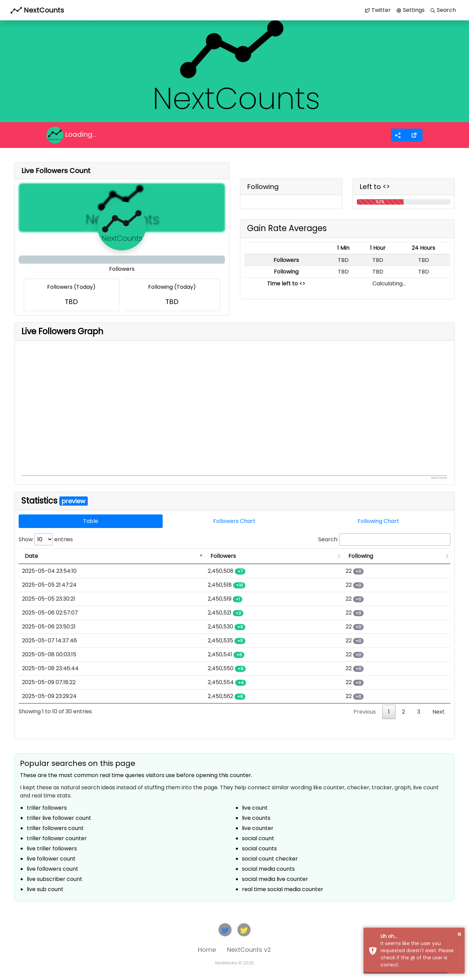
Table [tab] (91, 521)
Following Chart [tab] (378, 521)
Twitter (378, 10)
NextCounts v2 (249, 950)
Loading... (72, 135)
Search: (384, 540)
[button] (414, 135)
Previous (365, 712)
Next (439, 712)
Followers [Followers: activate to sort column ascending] (223, 556)
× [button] (459, 934)
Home (207, 950)
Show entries (46, 539)
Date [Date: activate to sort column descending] (31, 556)
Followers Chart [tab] (234, 521)
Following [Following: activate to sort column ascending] (361, 556)
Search (443, 10)
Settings (410, 10)
